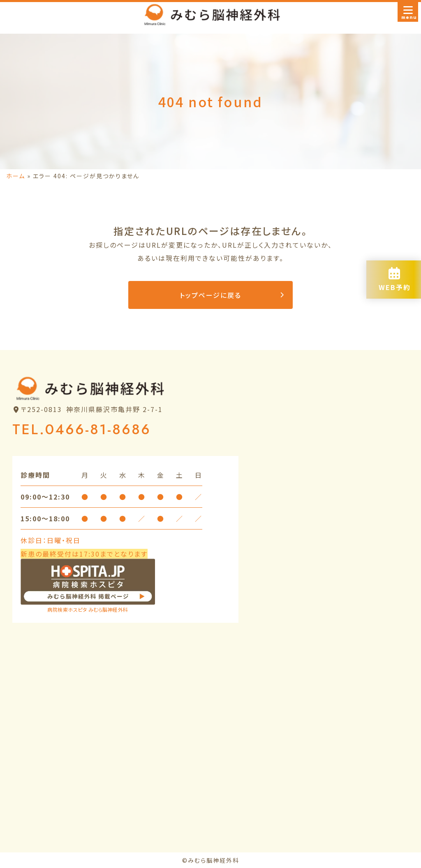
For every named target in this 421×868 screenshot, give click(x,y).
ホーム (16, 176)
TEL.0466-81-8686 (82, 429)
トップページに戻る (210, 295)
